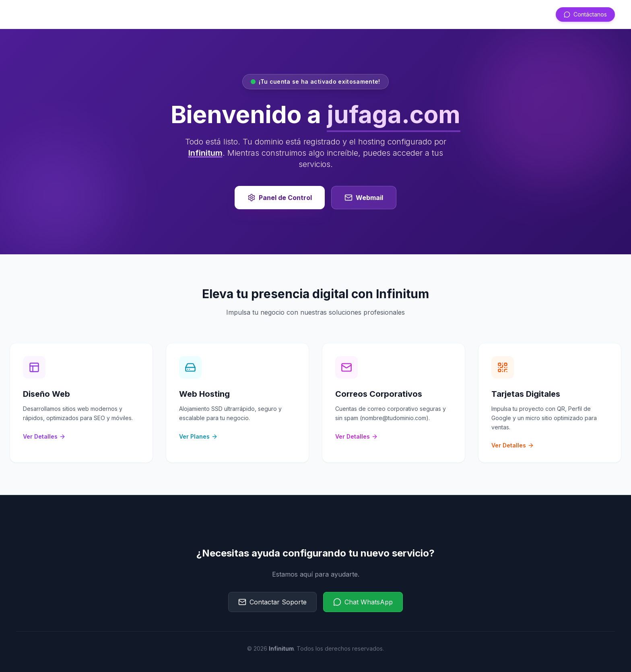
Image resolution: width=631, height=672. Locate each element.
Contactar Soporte (272, 602)
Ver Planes (198, 436)
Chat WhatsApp (363, 602)
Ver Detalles (44, 436)
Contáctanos (585, 14)
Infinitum (205, 153)
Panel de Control (280, 198)
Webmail (364, 198)
